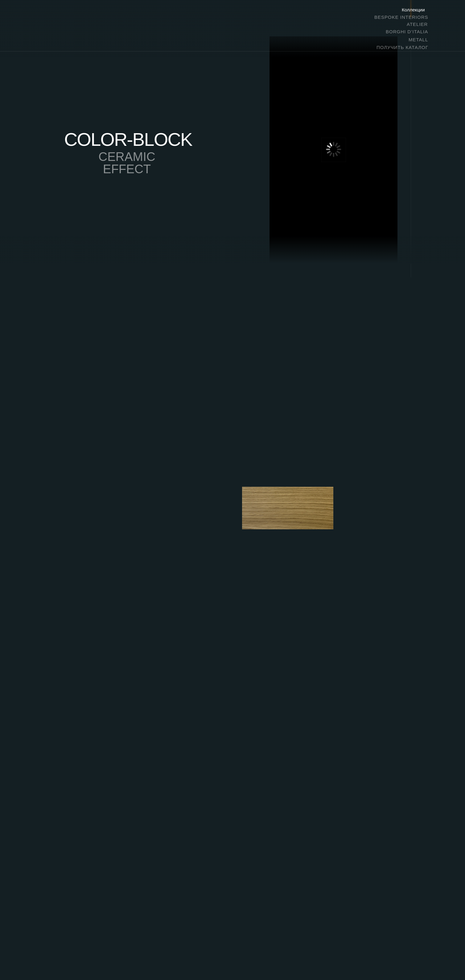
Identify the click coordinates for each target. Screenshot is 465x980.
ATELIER (417, 24)
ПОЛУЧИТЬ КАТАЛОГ (402, 47)
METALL (418, 40)
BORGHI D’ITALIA (407, 32)
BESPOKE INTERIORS (401, 17)
